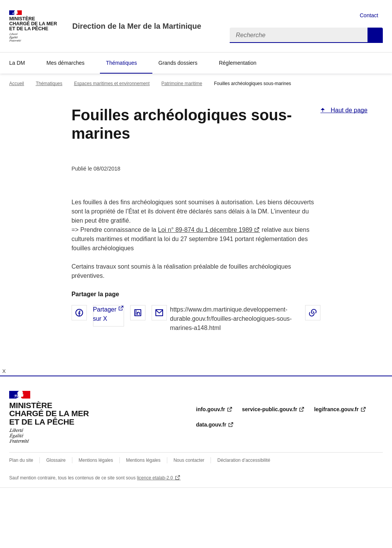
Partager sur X (105, 314)
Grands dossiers (178, 63)
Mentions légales (96, 460)
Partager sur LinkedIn (138, 313)
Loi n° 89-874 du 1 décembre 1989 (205, 230)
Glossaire (56, 460)
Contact (369, 15)
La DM (17, 63)
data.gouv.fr (211, 425)
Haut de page (348, 110)
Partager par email (159, 313)
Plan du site (21, 460)
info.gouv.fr (211, 409)
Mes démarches (65, 63)
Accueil (17, 84)
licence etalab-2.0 (155, 478)
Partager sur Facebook (79, 313)
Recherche (375, 35)
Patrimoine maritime (182, 84)
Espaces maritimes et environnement (112, 84)
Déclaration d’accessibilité (244, 460)
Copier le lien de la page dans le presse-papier (313, 313)
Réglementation (238, 63)
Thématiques (122, 63)
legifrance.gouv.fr (336, 409)
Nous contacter (189, 460)
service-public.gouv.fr (269, 409)
